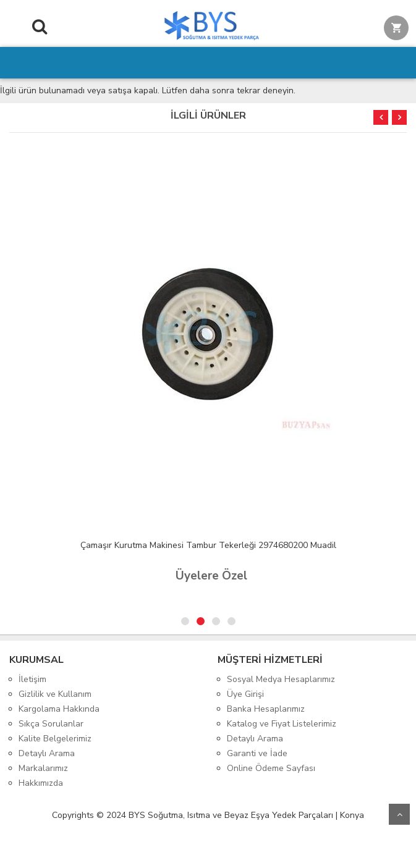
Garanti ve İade (257, 753)
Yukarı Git (399, 814)
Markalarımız (43, 768)
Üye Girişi (245, 694)
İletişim (32, 679)
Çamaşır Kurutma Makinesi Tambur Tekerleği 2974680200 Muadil (208, 545)
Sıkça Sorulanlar (51, 724)
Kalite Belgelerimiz (55, 739)
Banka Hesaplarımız (266, 709)
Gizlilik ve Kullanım (55, 694)
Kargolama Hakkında (59, 709)
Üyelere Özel (211, 576)
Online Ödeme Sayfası (271, 768)
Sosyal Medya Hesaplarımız (281, 679)
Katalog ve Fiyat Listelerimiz (282, 724)
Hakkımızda (41, 783)
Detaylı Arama (47, 753)
